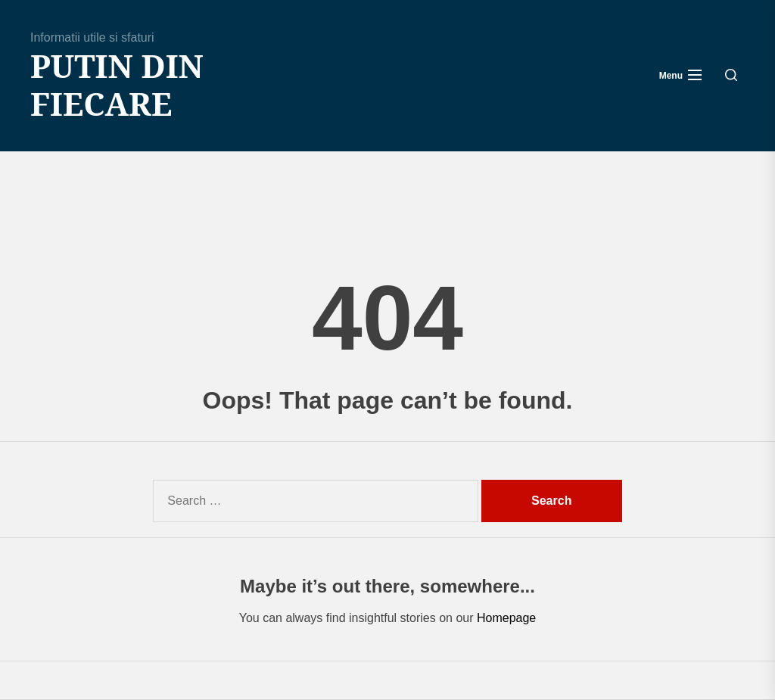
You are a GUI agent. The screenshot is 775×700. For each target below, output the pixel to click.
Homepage (506, 618)
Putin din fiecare (117, 85)
